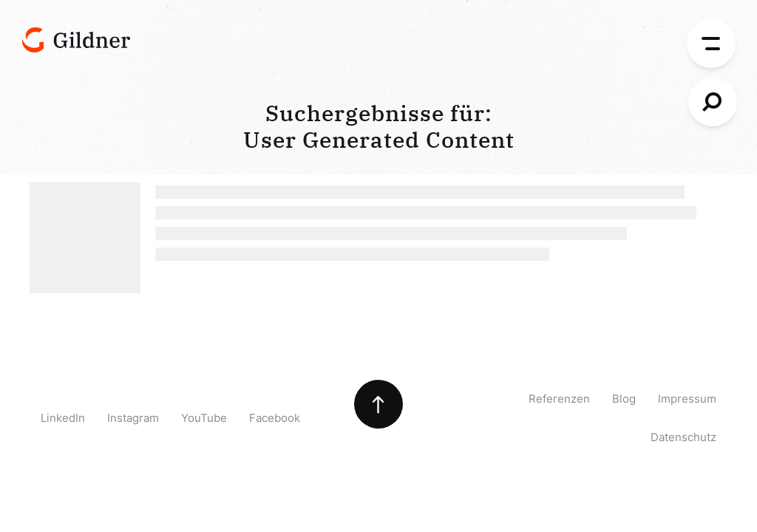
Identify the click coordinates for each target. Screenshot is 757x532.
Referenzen (559, 399)
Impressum (687, 399)
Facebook (275, 418)
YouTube (204, 418)
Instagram (133, 418)
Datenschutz (683, 437)
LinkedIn (63, 418)
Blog (624, 399)
